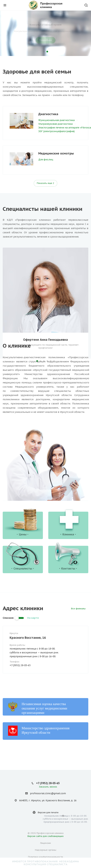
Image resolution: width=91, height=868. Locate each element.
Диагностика (48, 114)
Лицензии (45, 843)
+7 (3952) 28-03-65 (20, 665)
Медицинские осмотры (56, 153)
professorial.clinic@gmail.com (48, 794)
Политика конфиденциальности (45, 857)
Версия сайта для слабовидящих (46, 836)
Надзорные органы (46, 850)
